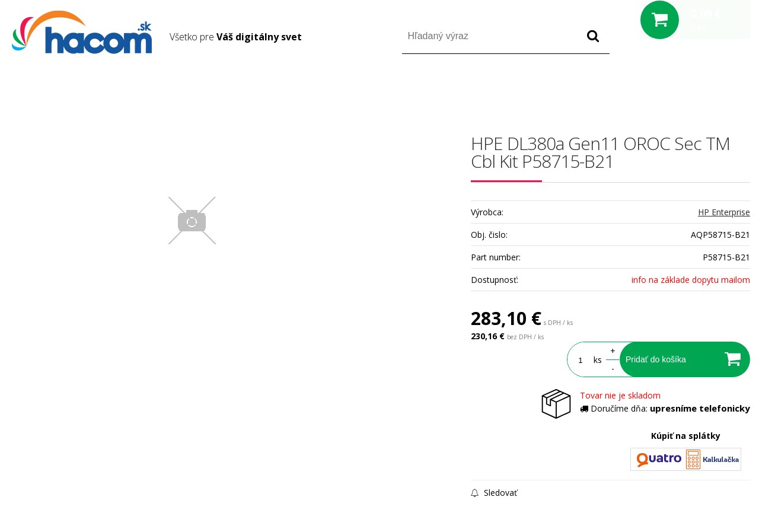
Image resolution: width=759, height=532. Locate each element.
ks (598, 360)
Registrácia (699, 88)
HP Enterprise (724, 212)
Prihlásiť (651, 88)
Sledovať (494, 493)
